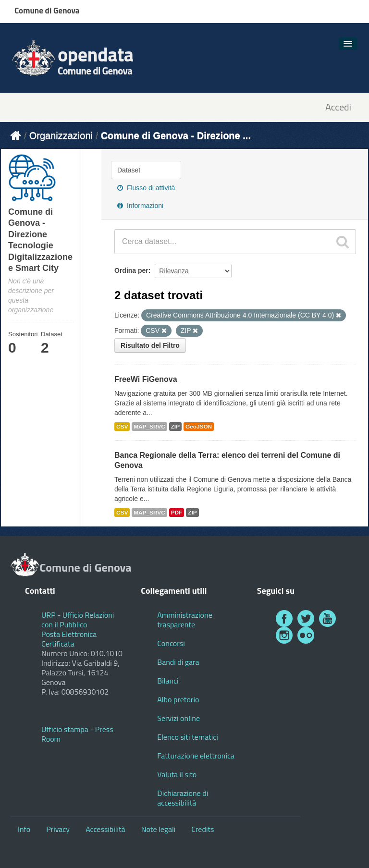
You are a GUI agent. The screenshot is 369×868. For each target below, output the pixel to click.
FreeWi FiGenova (146, 379)
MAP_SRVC (149, 427)
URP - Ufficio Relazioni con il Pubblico (78, 620)
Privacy (58, 829)
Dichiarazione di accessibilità (183, 798)
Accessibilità (105, 829)
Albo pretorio (178, 699)
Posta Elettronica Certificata (69, 639)
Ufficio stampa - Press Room (77, 734)
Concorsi (171, 643)
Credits (203, 829)
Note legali (159, 829)
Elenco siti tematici (187, 737)
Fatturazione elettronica (196, 756)
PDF (177, 513)
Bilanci (168, 681)
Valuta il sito (177, 774)
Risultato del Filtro (150, 345)
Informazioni (140, 206)
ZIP (175, 427)
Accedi (338, 107)
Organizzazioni (61, 135)
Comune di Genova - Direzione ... (176, 135)
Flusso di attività (146, 188)
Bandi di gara (178, 662)
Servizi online (178, 718)
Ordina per (131, 270)
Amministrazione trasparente (184, 620)
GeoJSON (199, 427)
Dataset (129, 170)
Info (24, 829)
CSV (122, 427)
